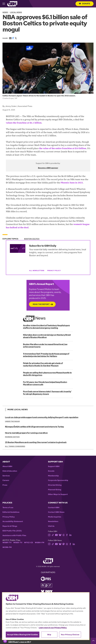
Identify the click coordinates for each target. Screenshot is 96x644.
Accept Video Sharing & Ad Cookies (23, 635)
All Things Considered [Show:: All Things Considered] (15, 446)
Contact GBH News (56, 512)
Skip (49, 635)
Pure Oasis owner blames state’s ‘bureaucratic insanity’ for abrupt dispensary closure (47, 393)
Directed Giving (55, 485)
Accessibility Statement (13, 521)
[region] (46, 616)
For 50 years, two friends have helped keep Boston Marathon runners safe (45, 383)
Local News (16, 12)
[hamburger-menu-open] (5, 4)
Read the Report (41, 304)
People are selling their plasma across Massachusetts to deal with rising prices (47, 374)
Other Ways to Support (58, 494)
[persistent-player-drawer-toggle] (93, 641)
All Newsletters (37, 270)
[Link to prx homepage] (47, 591)
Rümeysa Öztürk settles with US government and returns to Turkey (34, 427)
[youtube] (56, 535)
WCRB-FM (7, 547)
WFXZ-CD (29, 543)
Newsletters (53, 521)
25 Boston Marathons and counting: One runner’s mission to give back (36, 442)
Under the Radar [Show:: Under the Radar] (12, 421)
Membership (53, 476)
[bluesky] (60, 535)
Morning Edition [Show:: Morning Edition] (12, 437)
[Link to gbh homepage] (12, 4)
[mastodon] (64, 544)
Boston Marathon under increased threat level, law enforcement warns (45, 345)
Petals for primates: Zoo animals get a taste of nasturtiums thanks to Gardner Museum (43, 364)
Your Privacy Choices (70, 635)
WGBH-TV (7, 543)
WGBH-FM (40, 543)
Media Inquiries (55, 517)
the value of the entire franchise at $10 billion (63, 148)
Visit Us (51, 526)
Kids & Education (10, 471)
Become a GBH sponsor (48, 168)
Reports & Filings (10, 526)
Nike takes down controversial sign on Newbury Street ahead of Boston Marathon (47, 336)
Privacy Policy (54, 270)
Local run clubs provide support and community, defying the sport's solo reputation (42, 417)
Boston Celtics (32, 239)
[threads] (64, 535)
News (5, 12)
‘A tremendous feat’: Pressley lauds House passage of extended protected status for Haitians (46, 355)
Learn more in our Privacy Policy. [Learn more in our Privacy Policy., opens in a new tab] (53, 628)
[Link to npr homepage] (46, 585)
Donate (84, 4)
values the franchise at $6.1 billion (24, 123)
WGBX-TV (18, 543)
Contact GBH (54, 508)
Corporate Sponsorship (58, 480)
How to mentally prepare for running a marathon (26, 433)
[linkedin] (70, 535)
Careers (6, 480)
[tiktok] (53, 535)
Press (5, 485)
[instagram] (49, 535)
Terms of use (8, 508)
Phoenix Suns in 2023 (72, 183)
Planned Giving (55, 490)
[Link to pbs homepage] (46, 579)
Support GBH (54, 466)
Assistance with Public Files (14, 535)
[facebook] (67, 535)
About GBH (7, 466)
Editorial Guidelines (11, 512)
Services (6, 476)
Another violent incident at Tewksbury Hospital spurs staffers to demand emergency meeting (46, 327)
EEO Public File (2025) (12, 531)
